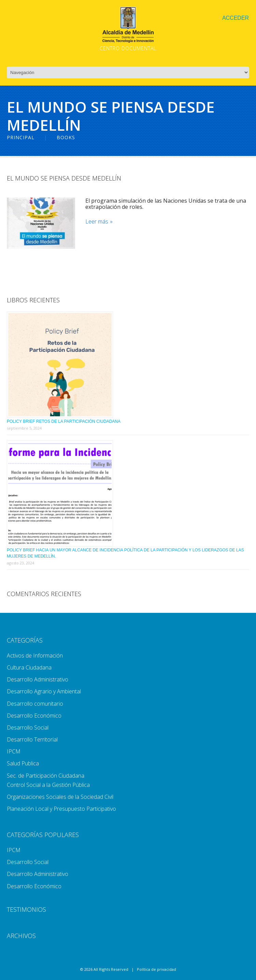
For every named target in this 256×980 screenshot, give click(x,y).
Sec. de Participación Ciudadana (46, 776)
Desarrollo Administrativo (38, 679)
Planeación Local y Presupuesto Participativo (61, 809)
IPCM (14, 751)
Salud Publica (23, 763)
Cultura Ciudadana (29, 667)
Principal (21, 137)
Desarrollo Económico (34, 716)
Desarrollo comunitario (35, 704)
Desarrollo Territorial (32, 739)
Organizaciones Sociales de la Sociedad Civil (60, 797)
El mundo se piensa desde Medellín (64, 178)
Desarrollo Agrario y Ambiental (44, 691)
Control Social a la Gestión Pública (48, 785)
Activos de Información (35, 655)
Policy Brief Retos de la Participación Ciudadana (64, 421)
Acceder (236, 18)
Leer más (97, 222)
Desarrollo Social (28, 727)
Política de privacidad (157, 969)
